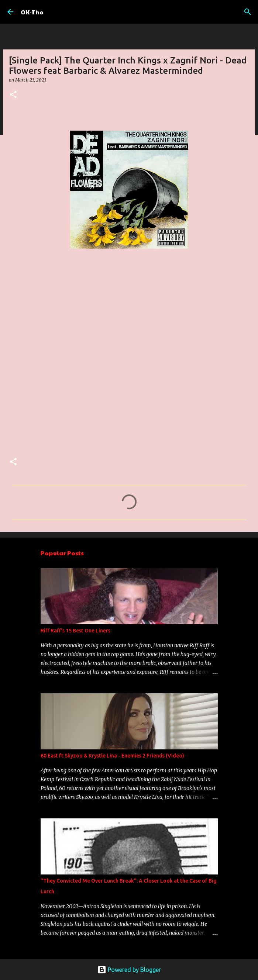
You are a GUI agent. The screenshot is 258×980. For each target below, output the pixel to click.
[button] (13, 95)
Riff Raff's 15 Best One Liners (75, 631)
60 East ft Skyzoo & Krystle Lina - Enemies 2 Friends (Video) (112, 756)
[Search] (248, 12)
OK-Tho (32, 12)
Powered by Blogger (129, 970)
